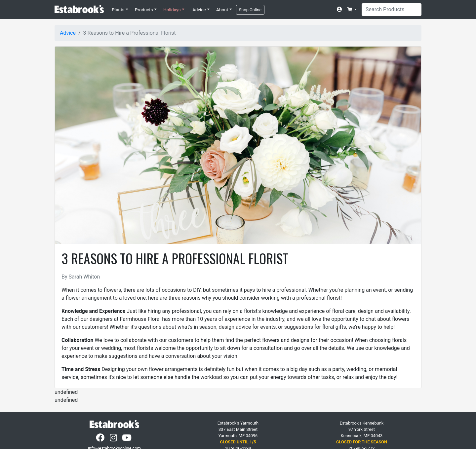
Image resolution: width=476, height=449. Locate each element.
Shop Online (250, 10)
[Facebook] (101, 439)
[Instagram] (114, 439)
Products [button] (144, 10)
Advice (68, 33)
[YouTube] (127, 439)
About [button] (222, 10)
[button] (352, 9)
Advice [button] (199, 10)
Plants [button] (118, 10)
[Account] (341, 10)
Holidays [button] (172, 10)
